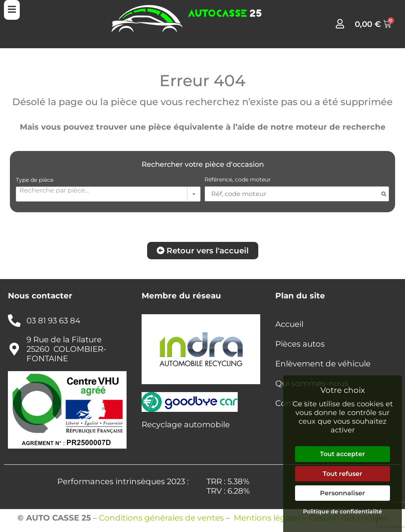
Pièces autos (300, 344)
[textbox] (108, 190)
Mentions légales (267, 518)
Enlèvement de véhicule (323, 364)
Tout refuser (343, 474)
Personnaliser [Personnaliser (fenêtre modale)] (343, 493)
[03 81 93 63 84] (14, 321)
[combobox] (108, 194)
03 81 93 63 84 (53, 321)
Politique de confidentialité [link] (343, 511)
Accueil (289, 324)
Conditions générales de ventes (161, 518)
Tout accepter (343, 454)
